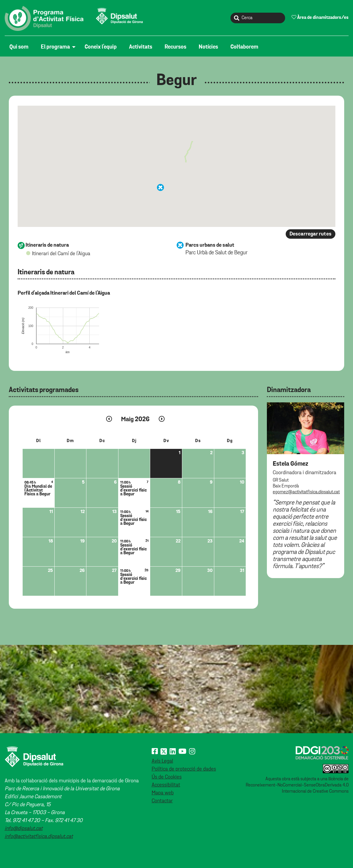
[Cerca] (258, 18)
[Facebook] (155, 752)
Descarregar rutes (311, 234)
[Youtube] (182, 752)
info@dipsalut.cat (24, 829)
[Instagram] (192, 752)
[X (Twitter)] (164, 752)
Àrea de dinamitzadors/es (320, 17)
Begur (177, 81)
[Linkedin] (173, 752)
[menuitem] (20, 47)
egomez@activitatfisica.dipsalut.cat (306, 492)
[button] (160, 187)
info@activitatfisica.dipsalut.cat (39, 837)
